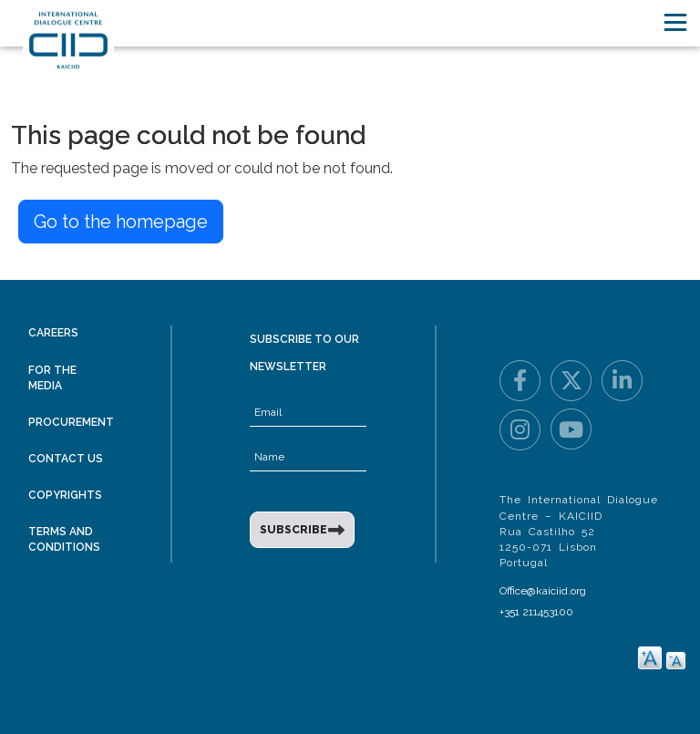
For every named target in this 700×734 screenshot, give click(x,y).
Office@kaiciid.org (543, 591)
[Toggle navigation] (675, 22)
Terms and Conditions (64, 539)
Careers (53, 333)
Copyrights (65, 495)
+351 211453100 (536, 612)
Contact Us (66, 459)
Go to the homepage (121, 222)
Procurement (71, 422)
